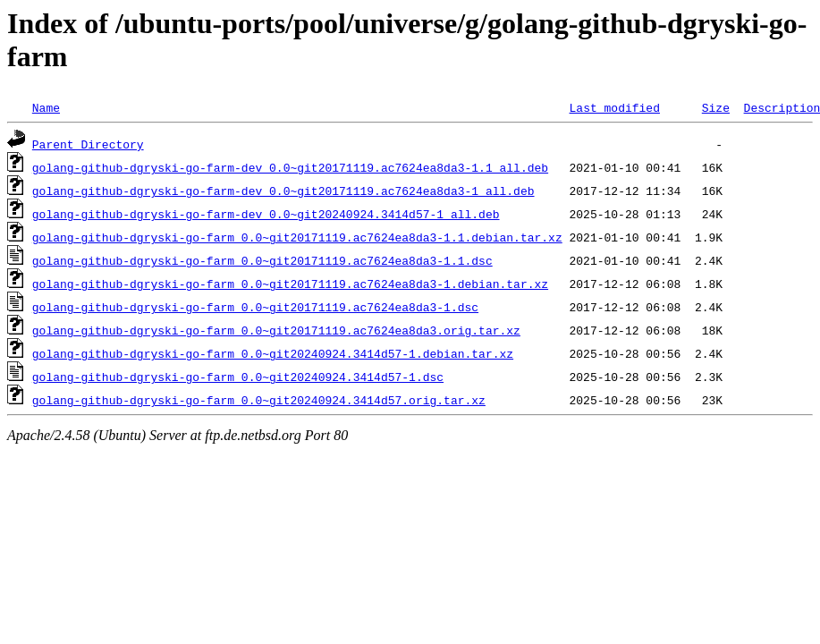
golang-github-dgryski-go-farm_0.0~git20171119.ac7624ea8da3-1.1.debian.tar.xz (297, 237)
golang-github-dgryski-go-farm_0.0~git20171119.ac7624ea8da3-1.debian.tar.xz (290, 284)
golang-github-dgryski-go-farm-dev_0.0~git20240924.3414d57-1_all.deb (266, 214)
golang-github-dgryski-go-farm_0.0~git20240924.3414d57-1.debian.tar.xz (273, 353)
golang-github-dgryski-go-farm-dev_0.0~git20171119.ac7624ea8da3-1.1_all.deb (290, 167)
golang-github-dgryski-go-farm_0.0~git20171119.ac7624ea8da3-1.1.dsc (262, 260)
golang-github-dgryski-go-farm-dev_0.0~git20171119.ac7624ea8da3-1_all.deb (283, 191)
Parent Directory (88, 144)
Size (716, 107)
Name (46, 107)
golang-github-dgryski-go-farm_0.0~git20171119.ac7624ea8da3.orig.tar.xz (276, 330)
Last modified (614, 107)
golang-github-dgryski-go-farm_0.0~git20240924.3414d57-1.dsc (238, 377)
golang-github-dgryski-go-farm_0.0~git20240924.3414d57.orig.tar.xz (259, 400)
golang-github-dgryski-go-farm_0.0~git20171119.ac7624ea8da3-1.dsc (255, 307)
